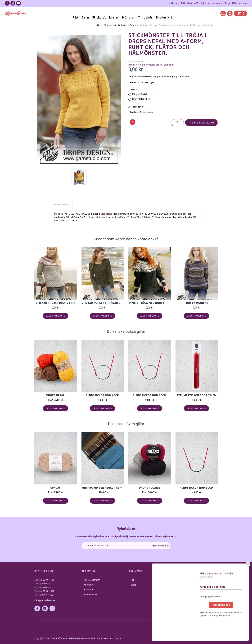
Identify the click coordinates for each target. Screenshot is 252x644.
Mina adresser (185, 590)
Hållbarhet (89, 590)
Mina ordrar (184, 585)
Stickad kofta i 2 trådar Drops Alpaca (110, 303)
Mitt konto (183, 580)
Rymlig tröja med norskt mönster (154, 303)
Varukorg (182, 594)
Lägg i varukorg (201, 123)
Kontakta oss (90, 594)
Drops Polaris (150, 488)
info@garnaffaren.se (45, 600)
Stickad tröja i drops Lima (56, 303)
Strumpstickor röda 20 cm (197, 395)
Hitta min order (240, 3)
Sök (133, 580)
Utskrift (135, 90)
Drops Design (146, 112)
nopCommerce (114, 638)
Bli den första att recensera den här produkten (151, 65)
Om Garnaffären (92, 580)
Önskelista (183, 599)
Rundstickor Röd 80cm (150, 395)
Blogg (134, 585)
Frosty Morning (196, 303)
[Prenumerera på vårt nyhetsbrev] (126, 546)
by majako (212, 638)
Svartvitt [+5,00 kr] (141, 99)
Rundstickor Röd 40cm (102, 395)
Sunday (55, 488)
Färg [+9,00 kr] (139, 94)
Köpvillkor (89, 585)
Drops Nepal (107, 214)
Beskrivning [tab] (61, 204)
